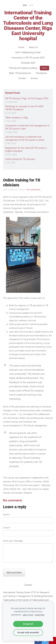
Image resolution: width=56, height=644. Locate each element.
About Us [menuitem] (33, 47)
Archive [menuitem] (34, 78)
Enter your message (13, 541)
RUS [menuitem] (31, 5)
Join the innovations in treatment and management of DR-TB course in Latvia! (25, 138)
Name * (7, 515)
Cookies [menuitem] (28, 585)
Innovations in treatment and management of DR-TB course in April (27, 127)
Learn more (28, 615)
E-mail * (7, 528)
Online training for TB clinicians (20, 159)
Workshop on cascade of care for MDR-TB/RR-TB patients (24, 108)
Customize (39, 615)
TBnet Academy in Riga (17, 118)
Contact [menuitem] (22, 78)
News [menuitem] (45, 68)
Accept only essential (28, 632)
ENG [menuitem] (25, 5)
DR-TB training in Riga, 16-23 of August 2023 (27, 98)
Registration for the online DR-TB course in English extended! (26, 149)
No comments (33, 190)
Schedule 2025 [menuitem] (28, 63)
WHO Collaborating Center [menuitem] (28, 52)
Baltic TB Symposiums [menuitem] (20, 73)
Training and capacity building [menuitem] (23, 68)
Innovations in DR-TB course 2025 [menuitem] (28, 58)
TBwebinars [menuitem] (41, 73)
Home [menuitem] (21, 47)
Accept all (28, 624)
